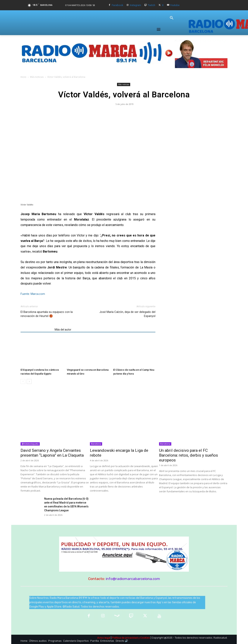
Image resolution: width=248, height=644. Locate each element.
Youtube (175, 5)
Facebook (118, 5)
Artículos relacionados (36, 330)
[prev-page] (23, 381)
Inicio (23, 77)
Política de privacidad (125, 638)
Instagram (135, 5)
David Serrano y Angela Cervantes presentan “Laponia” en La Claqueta (52, 453)
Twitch (152, 5)
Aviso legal (104, 638)
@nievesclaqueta (30, 444)
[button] (172, 18)
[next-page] (29, 381)
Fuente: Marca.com (33, 294)
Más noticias (37, 77)
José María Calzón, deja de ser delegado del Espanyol (127, 314)
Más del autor (63, 330)
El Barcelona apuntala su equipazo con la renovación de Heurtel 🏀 (47, 314)
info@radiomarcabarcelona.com (133, 579)
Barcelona (96, 444)
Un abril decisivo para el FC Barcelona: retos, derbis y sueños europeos (189, 455)
